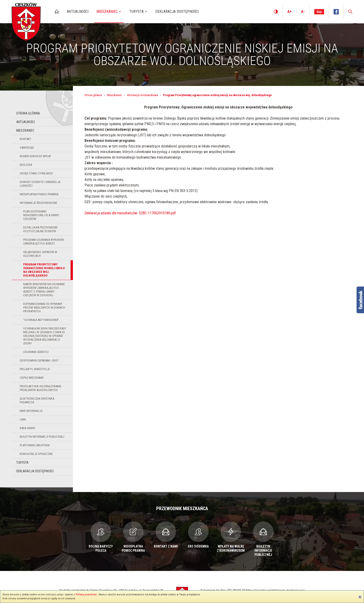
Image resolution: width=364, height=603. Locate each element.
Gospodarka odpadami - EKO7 (39, 360)
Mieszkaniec (25, 130)
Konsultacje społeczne (36, 454)
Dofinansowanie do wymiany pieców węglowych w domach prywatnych (44, 308)
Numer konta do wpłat (35, 156)
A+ (289, 11)
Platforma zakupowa (35, 445)
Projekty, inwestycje (35, 369)
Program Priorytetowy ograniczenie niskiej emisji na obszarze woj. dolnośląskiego (44, 270)
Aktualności (26, 122)
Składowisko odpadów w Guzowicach (40, 254)
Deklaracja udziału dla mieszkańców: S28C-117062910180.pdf (130, 213)
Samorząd (27, 148)
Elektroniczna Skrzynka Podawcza (37, 400)
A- (303, 11)
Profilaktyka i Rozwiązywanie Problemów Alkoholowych (41, 388)
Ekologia (26, 165)
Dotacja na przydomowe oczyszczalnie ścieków (40, 229)
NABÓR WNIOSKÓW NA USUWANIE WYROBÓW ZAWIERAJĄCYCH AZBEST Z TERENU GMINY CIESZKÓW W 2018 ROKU (44, 290)
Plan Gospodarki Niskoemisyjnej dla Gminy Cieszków (41, 215)
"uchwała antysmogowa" (41, 320)
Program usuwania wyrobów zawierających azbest (44, 242)
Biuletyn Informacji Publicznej (42, 437)
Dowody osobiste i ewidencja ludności (40, 184)
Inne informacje (31, 411)
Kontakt (26, 139)
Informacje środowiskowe (38, 203)
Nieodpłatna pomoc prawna (39, 194)
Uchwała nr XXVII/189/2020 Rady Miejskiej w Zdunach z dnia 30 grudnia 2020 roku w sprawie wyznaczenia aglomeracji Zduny (45, 336)
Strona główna (28, 113)
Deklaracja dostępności (35, 471)
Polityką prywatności (86, 595)
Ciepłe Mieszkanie (32, 378)
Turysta (22, 463)
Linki (23, 419)
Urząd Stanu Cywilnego (36, 173)
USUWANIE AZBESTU (36, 352)
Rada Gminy (28, 428)
